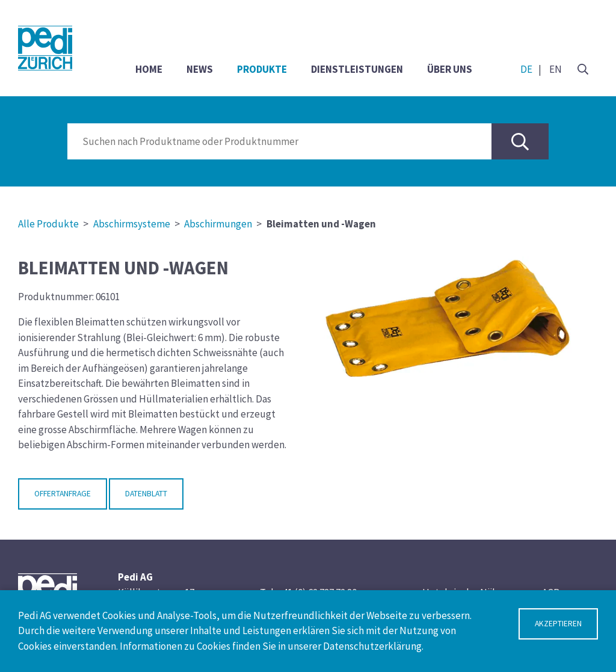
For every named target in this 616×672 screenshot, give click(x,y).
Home (149, 69)
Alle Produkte (48, 224)
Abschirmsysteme (132, 224)
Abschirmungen (218, 224)
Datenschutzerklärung (372, 646)
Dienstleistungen (357, 69)
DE (526, 69)
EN (556, 69)
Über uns (450, 69)
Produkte (262, 69)
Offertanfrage (63, 494)
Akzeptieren (558, 624)
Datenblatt (146, 494)
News (200, 69)
